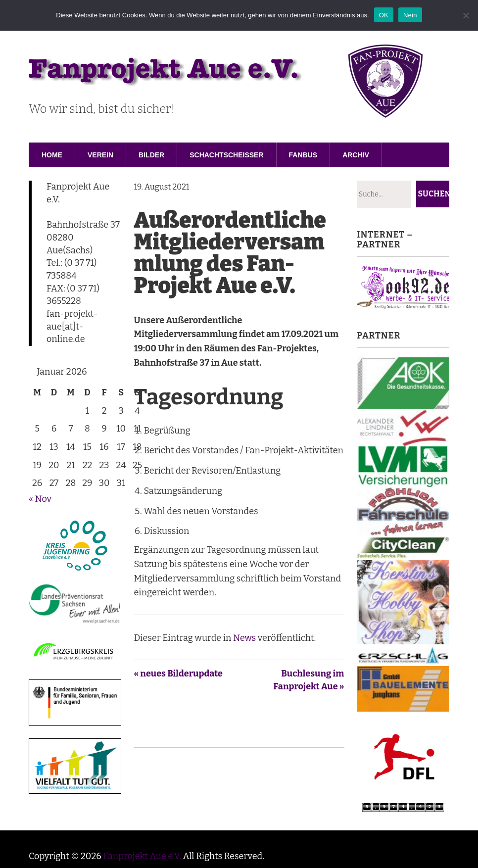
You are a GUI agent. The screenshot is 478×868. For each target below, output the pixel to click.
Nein (410, 15)
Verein (100, 155)
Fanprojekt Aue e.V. (142, 856)
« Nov (40, 499)
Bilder (151, 155)
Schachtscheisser (226, 155)
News (244, 638)
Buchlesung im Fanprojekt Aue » (309, 680)
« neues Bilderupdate (178, 674)
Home (52, 155)
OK (384, 15)
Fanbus (303, 155)
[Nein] (466, 15)
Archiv (356, 155)
